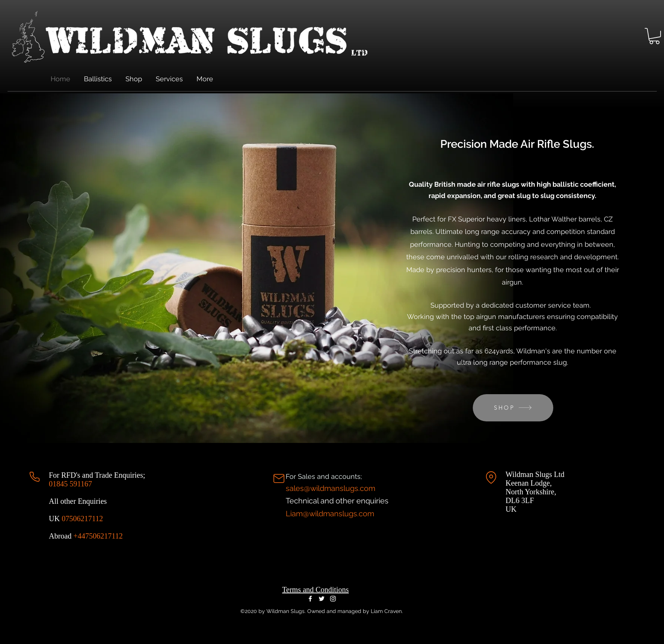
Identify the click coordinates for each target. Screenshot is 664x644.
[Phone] (35, 477)
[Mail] (279, 478)
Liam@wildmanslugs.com (330, 514)
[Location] (491, 478)
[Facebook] (310, 599)
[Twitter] (322, 599)
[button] (654, 36)
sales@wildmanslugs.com (330, 488)
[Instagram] (333, 599)
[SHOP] (513, 408)
